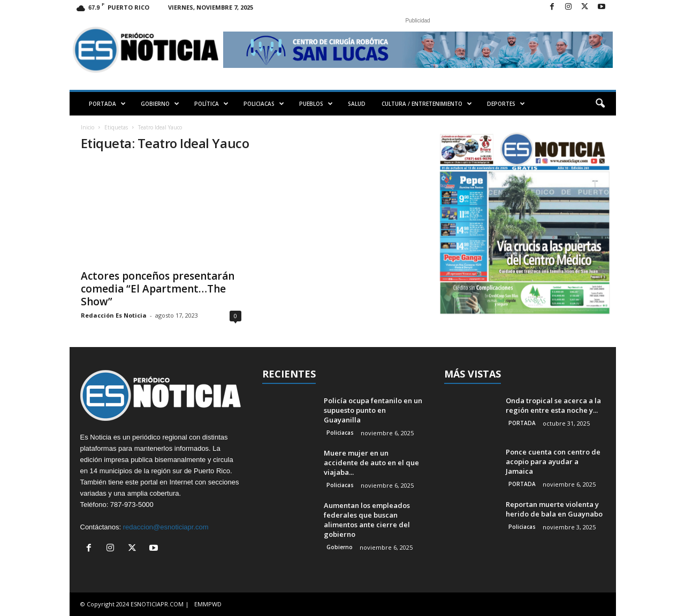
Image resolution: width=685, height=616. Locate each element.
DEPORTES (506, 104)
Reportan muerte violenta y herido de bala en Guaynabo (554, 509)
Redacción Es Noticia (114, 315)
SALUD (357, 104)
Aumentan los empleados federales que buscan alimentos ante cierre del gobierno (367, 520)
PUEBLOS (316, 104)
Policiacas (340, 433)
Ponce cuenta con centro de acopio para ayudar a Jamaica (553, 461)
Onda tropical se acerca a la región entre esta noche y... (553, 405)
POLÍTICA (211, 104)
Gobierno (340, 547)
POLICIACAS (264, 104)
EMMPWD (208, 604)
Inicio (87, 127)
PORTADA (107, 104)
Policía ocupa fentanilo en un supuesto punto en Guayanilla (373, 410)
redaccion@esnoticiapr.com (166, 527)
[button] (600, 104)
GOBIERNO (160, 104)
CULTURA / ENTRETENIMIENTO (427, 104)
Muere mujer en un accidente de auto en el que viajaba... (371, 463)
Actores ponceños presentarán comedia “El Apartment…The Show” (158, 289)
